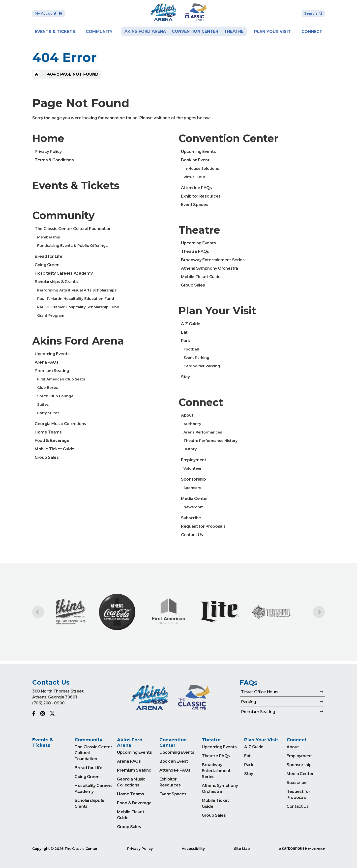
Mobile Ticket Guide (55, 449)
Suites (43, 405)
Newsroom (193, 507)
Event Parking (196, 358)
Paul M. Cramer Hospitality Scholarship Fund (78, 307)
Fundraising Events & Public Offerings (72, 246)
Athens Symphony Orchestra (209, 268)
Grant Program (51, 316)
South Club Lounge (55, 396)
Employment (194, 460)
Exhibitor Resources (201, 196)
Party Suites (48, 413)
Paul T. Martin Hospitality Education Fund (76, 299)
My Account (48, 13)
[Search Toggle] (313, 14)
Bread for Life (49, 256)
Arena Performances (203, 432)
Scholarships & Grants (56, 282)
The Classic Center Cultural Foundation (73, 229)
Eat (184, 332)
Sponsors (192, 488)
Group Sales (47, 457)
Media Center (194, 499)
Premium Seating (52, 371)
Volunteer (193, 468)
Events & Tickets (55, 32)
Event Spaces (194, 205)
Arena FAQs (47, 362)
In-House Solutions (201, 169)
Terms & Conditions (54, 160)
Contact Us (192, 535)
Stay (185, 377)
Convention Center (195, 31)
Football (191, 349)
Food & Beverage (52, 441)
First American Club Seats (61, 379)
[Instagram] (43, 714)
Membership (49, 237)
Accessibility (193, 849)
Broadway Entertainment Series (213, 260)
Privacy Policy (48, 152)
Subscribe (191, 518)
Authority (192, 424)
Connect (312, 32)
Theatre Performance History (210, 441)
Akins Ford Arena (145, 31)
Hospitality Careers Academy (64, 273)
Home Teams (48, 432)
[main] (178, 332)
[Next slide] (319, 612)
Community (99, 32)
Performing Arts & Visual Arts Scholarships (77, 290)
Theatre (234, 31)
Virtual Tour (194, 177)
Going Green (47, 265)
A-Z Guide (191, 324)
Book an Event (195, 160)
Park (186, 341)
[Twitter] (52, 714)
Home (36, 74)
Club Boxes (47, 388)
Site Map (242, 849)
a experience (302, 848)
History (190, 449)
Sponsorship (193, 479)
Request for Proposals (203, 526)
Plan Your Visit (272, 32)
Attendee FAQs (196, 188)
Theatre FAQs (195, 251)
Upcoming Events (52, 354)
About (187, 415)
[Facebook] (34, 714)
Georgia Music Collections (60, 424)
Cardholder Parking (202, 366)
